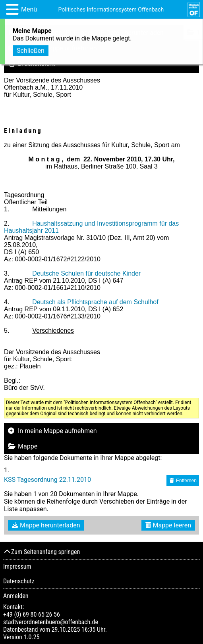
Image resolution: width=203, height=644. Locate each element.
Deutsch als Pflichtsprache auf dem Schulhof (95, 302)
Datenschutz (19, 581)
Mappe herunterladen (46, 525)
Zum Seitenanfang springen (42, 552)
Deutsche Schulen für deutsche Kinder (86, 273)
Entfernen (183, 481)
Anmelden (16, 596)
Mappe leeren (168, 525)
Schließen (31, 49)
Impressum (17, 566)
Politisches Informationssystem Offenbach (111, 10)
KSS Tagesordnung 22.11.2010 (47, 480)
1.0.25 (31, 637)
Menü (29, 9)
